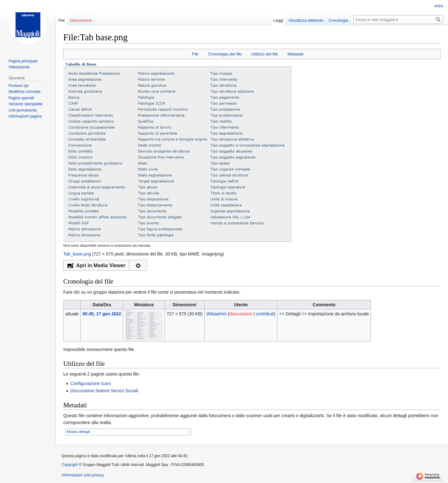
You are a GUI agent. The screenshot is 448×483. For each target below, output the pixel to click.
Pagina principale (23, 61)
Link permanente (23, 110)
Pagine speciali (21, 98)
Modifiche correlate (24, 92)
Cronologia (339, 20)
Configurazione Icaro (91, 383)
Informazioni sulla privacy (83, 475)
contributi (265, 314)
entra (439, 6)
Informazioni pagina (25, 116)
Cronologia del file (225, 54)
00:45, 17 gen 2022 (102, 314)
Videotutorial (19, 67)
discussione (241, 314)
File (195, 54)
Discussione (81, 20)
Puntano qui (19, 86)
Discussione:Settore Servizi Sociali (104, 391)
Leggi (278, 20)
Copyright (70, 465)
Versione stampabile (26, 104)
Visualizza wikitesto (306, 20)
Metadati (295, 54)
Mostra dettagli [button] (79, 432)
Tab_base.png (77, 254)
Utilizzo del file (265, 54)
